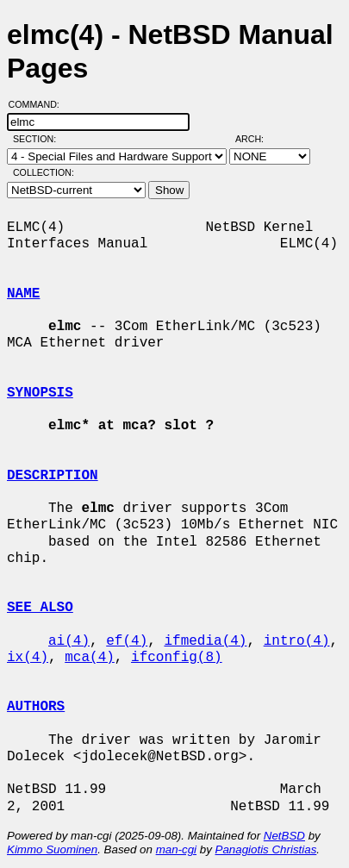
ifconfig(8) (177, 658)
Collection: (44, 172)
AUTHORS (36, 707)
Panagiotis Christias (266, 849)
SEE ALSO (40, 608)
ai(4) (69, 641)
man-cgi (176, 849)
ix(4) (28, 658)
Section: (38, 139)
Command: (39, 104)
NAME (23, 294)
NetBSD (284, 836)
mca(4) (90, 658)
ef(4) (127, 641)
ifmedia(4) (205, 641)
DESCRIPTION (53, 476)
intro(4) (297, 641)
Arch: (257, 139)
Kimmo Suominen (52, 849)
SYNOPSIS (40, 393)
